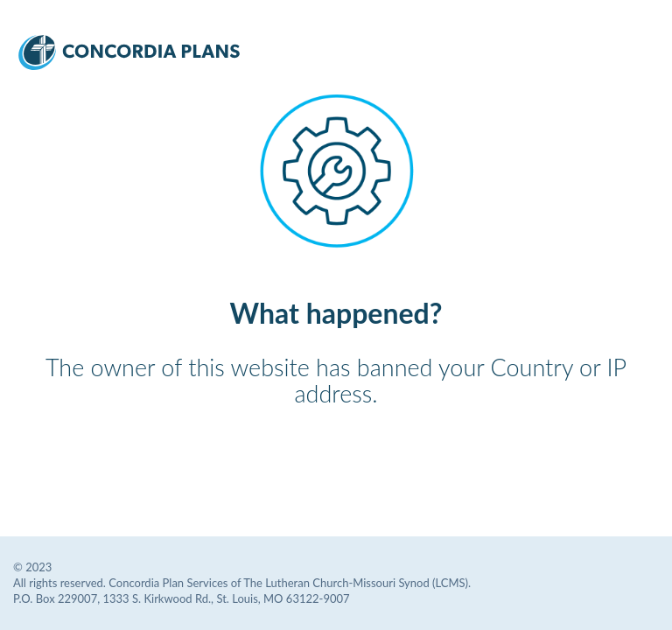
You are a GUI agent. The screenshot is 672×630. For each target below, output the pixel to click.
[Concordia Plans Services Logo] (129, 64)
